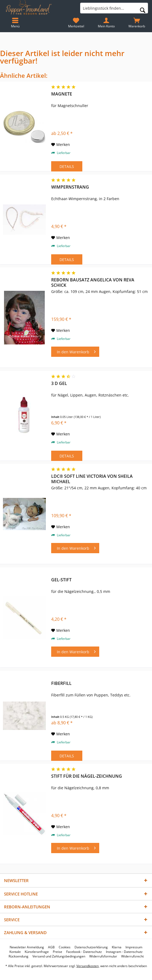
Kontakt (15, 952)
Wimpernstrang (70, 187)
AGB (51, 947)
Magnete (62, 94)
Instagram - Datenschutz (124, 952)
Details (67, 166)
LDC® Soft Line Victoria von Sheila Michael (92, 479)
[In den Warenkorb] (75, 352)
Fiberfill (61, 683)
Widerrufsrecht (132, 956)
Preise (58, 952)
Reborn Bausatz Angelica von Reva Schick (93, 282)
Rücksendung (18, 956)
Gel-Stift (61, 580)
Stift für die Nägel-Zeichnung (87, 776)
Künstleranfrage (37, 952)
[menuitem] (137, 23)
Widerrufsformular (103, 956)
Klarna (117, 947)
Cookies (65, 947)
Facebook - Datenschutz (84, 952)
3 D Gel (59, 383)
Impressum (134, 947)
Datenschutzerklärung (91, 947)
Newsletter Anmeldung (27, 947)
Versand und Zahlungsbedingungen (59, 956)
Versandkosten (88, 966)
